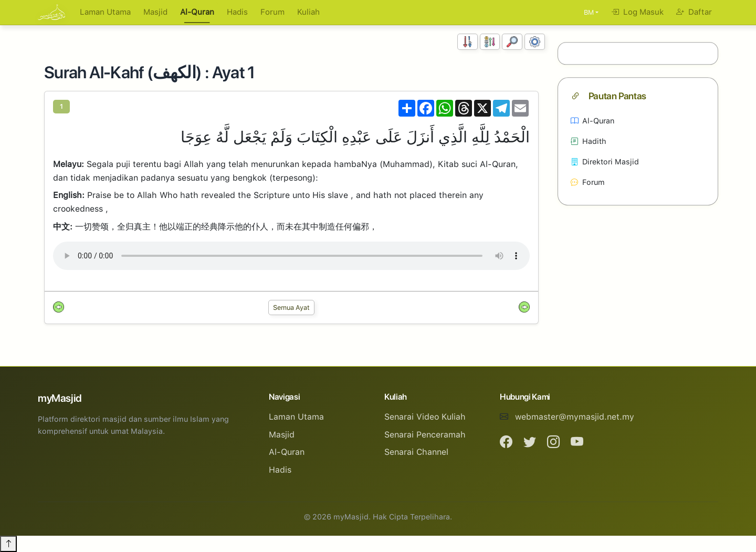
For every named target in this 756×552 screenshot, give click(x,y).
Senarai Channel (416, 452)
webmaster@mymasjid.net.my (575, 417)
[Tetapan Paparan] (535, 42)
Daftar (694, 12)
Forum (272, 12)
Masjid (155, 12)
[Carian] (512, 42)
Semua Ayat (291, 308)
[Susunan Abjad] (490, 42)
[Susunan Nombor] (468, 42)
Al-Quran (197, 12)
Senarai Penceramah (425, 435)
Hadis (237, 12)
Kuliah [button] (308, 12)
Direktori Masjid (605, 162)
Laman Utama (105, 12)
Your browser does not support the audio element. (291, 256)
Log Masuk (637, 12)
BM (589, 12)
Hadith (589, 141)
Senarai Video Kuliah (425, 417)
